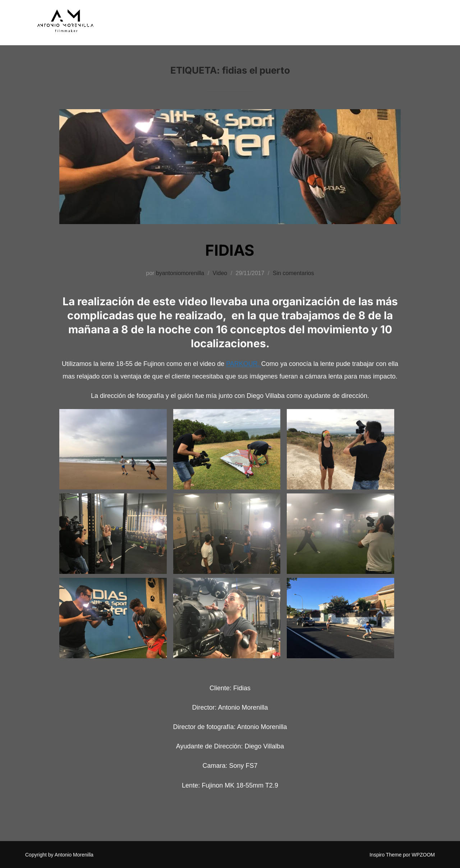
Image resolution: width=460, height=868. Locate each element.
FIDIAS (230, 250)
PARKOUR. (244, 364)
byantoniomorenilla (180, 273)
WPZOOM (423, 855)
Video (220, 273)
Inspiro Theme (385, 855)
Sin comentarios (293, 273)
